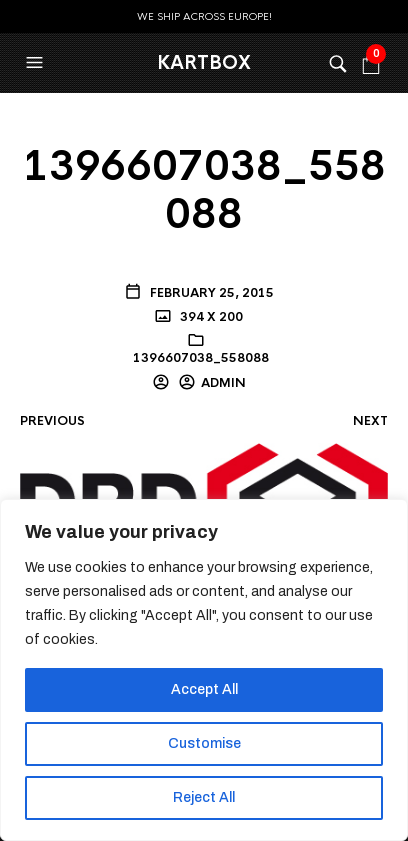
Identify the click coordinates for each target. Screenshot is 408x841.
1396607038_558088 (201, 358)
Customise (204, 743)
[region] (204, 670)
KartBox (204, 63)
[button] (37, 63)
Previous (52, 421)
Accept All (204, 689)
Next (370, 421)
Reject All (204, 797)
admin (223, 383)
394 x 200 (210, 317)
